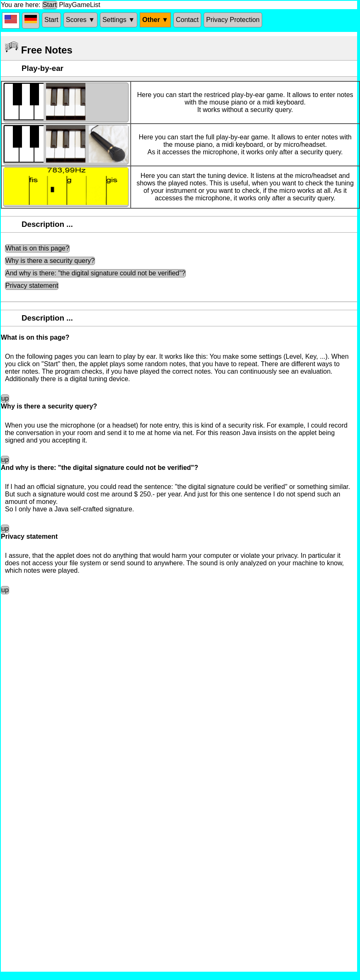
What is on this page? (37, 248)
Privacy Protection (233, 20)
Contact (187, 20)
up (5, 398)
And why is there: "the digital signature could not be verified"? (95, 273)
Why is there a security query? (50, 261)
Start (50, 5)
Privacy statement (32, 286)
